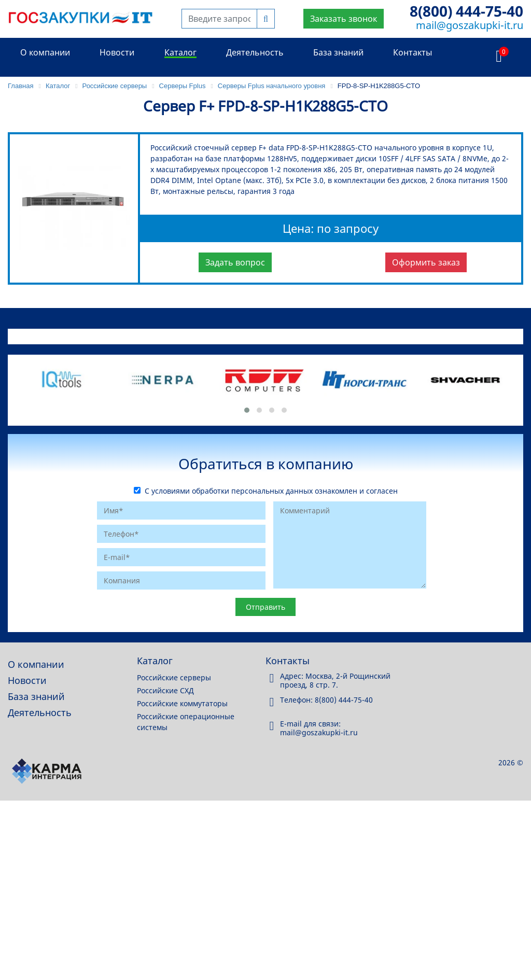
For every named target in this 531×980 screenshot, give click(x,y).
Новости (117, 52)
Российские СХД (165, 690)
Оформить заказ (426, 262)
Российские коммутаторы (182, 703)
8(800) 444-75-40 (466, 11)
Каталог (180, 52)
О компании (45, 52)
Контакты (413, 52)
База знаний (338, 52)
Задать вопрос (235, 262)
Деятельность (255, 52)
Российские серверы (174, 677)
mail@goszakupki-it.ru (470, 25)
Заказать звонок (344, 19)
